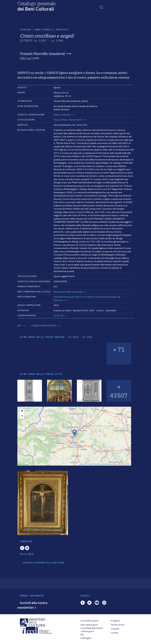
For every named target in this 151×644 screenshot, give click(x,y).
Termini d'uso (118, 625)
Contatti (115, 629)
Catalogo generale (36, 6)
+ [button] (22, 411)
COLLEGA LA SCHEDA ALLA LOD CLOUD (43, 563)
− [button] (22, 416)
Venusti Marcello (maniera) (43, 54)
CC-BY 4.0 (58, 316)
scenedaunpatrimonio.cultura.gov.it (92, 630)
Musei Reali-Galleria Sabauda (68, 292)
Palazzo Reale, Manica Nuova (68, 120)
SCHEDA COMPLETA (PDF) (44, 326)
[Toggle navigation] (101, 7)
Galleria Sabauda (62, 115)
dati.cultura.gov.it (89, 625)
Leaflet (81, 464)
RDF (19, 326)
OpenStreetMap (94, 464)
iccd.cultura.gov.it (89, 621)
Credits (115, 633)
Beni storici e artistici (52, 30)
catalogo (25, 30)
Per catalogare (86, 636)
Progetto (115, 621)
